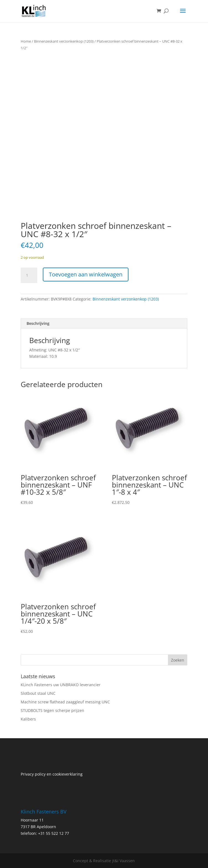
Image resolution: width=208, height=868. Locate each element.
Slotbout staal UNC (38, 693)
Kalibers (28, 719)
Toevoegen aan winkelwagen (86, 274)
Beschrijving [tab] (38, 323)
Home (26, 41)
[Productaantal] (29, 275)
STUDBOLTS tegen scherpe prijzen (52, 710)
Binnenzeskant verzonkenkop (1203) (64, 41)
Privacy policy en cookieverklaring (52, 774)
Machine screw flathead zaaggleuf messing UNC (65, 702)
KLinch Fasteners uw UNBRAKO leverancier (61, 685)
